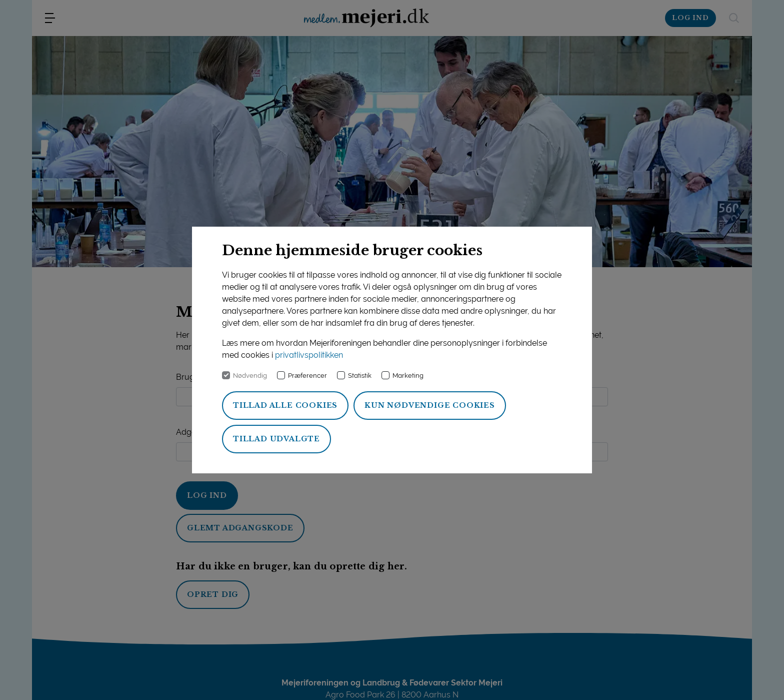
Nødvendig (250, 376)
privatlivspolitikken (309, 355)
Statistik (360, 376)
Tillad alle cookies (285, 405)
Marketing (408, 376)
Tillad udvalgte (276, 439)
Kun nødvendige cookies (430, 405)
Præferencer (307, 376)
